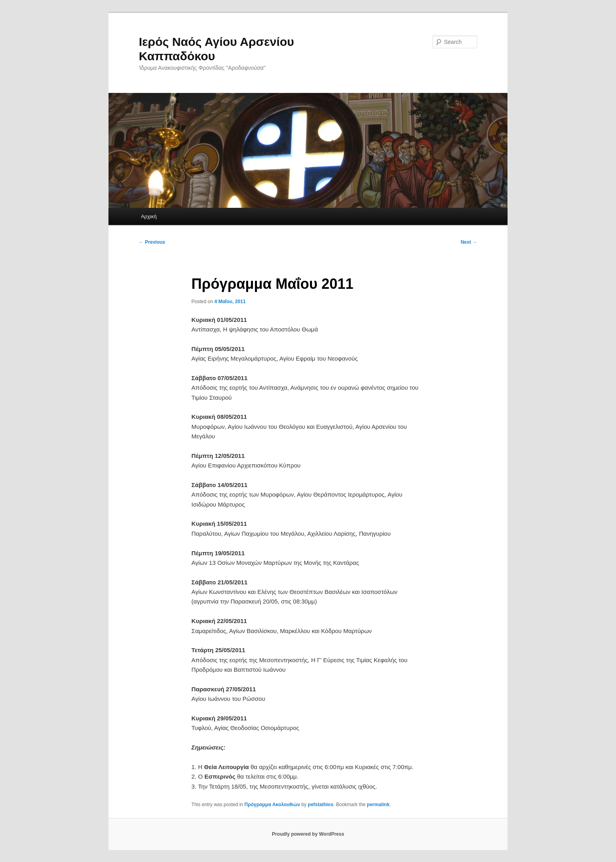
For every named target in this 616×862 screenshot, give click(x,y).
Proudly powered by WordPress (308, 834)
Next (469, 242)
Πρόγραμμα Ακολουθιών (272, 805)
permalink (378, 805)
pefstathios (321, 805)
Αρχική (149, 216)
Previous (152, 242)
